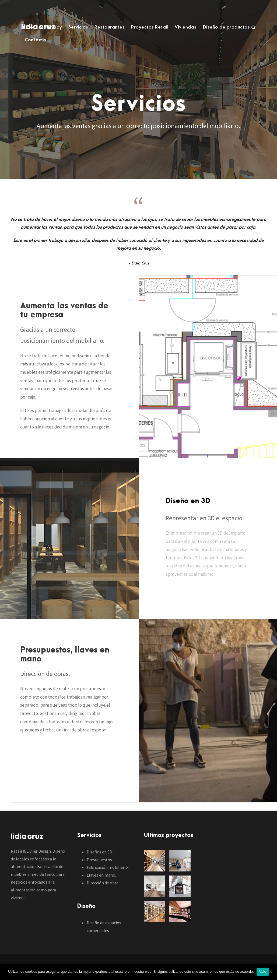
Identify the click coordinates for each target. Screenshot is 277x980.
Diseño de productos (227, 27)
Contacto (35, 40)
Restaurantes (110, 27)
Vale (263, 972)
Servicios (78, 27)
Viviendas (186, 27)
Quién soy (51, 27)
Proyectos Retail (150, 27)
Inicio (27, 27)
